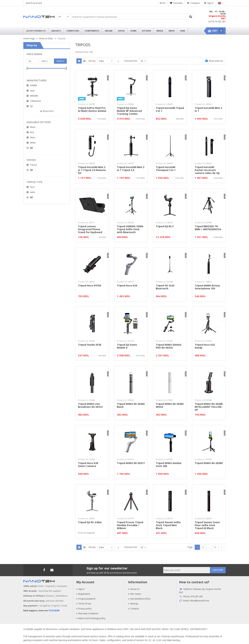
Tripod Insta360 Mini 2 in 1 (208, 110)
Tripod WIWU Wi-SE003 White (170, 406)
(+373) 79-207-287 (217, 22)
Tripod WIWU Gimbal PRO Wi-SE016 (169, 346)
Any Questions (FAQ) (139, 599)
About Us (134, 589)
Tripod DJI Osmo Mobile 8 (127, 346)
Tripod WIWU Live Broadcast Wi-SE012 (90, 406)
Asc (118, 61)
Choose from (131, 61)
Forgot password (86, 599)
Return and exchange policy (91, 618)
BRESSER (34, 96)
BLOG (163, 3)
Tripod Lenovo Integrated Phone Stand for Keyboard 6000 (90, 229)
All (31, 148)
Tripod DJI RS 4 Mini (90, 522)
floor (33, 187)
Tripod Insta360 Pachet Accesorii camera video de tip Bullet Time (207, 170)
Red (32, 132)
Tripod (33, 165)
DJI (31, 106)
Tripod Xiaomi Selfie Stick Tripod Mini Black (168, 525)
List (84, 61)
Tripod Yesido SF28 (89, 345)
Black (33, 127)
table (33, 192)
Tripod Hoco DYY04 (89, 286)
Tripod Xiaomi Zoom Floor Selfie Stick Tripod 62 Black (207, 525)
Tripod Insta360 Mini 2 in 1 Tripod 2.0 (131, 169)
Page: (190, 547)
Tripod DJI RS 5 (165, 226)
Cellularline (36, 101)
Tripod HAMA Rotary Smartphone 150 (207, 287)
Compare (195, 3)
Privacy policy (84, 609)
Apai (32, 91)
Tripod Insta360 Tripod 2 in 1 (170, 110)
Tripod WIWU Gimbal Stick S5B (169, 465)
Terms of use (84, 604)
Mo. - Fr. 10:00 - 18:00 (218, 13)
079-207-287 (197, 596)
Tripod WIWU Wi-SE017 (131, 463)
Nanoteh (39, 17)
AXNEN (33, 85)
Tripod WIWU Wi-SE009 (209, 463)
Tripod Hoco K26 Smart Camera (88, 465)
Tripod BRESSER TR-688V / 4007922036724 (208, 228)
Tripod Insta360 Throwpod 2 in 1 (166, 169)
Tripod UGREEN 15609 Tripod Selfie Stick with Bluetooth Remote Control (130, 229)
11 (215, 547)
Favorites (178, 3)
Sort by (92, 61)
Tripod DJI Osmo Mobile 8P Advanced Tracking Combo (129, 111)
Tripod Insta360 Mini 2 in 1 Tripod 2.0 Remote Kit (92, 170)
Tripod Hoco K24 (127, 286)
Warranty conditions (87, 613)
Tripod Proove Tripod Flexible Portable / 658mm (130, 525)
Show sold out (216, 61)
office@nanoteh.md (199, 601)
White (33, 143)
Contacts (133, 609)
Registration (83, 594)
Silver (33, 138)
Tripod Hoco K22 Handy (205, 346)
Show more (47, 111)
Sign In (210, 3)
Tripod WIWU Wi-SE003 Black (131, 406)
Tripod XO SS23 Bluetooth (165, 287)
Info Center (135, 594)
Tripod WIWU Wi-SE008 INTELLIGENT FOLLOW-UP (209, 407)
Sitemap (133, 604)
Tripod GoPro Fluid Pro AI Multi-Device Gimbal (92, 110)
